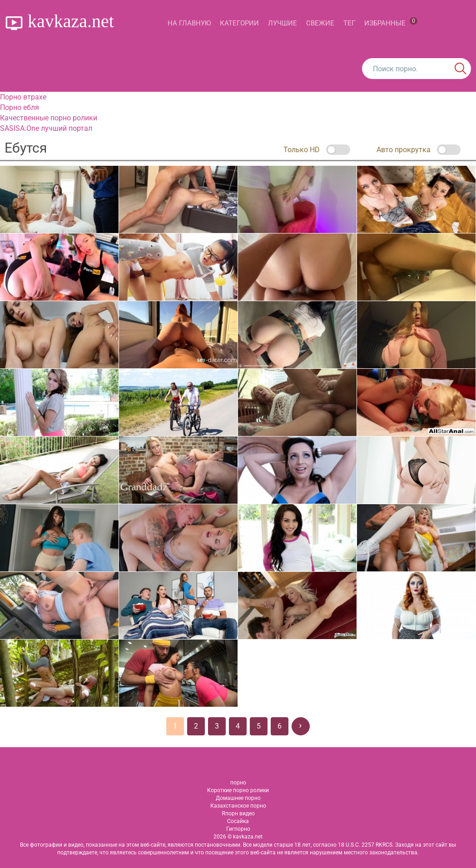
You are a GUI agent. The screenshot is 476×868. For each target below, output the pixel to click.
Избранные (391, 22)
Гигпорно (238, 829)
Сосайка (238, 821)
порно (238, 783)
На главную (189, 23)
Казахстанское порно (238, 806)
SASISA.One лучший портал (46, 128)
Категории (239, 23)
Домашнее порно (238, 798)
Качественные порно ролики (49, 118)
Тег (349, 23)
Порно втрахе (23, 97)
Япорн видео (238, 813)
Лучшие (283, 23)
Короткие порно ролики (238, 790)
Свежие (320, 23)
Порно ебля (20, 107)
